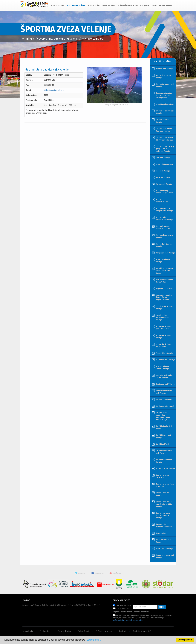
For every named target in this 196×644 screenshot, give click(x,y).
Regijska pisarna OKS (142, 631)
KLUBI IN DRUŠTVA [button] (76, 6)
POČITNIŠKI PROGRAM (122, 606)
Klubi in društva (64, 631)
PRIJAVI (162, 607)
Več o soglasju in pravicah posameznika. (128, 620)
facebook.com (98, 573)
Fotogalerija (28, 631)
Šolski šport (83, 631)
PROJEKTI (145, 6)
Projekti (122, 631)
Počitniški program (104, 631)
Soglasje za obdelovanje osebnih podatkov (131, 612)
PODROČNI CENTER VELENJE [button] (101, 6)
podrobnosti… (94, 640)
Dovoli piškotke (185, 640)
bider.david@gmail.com (54, 90)
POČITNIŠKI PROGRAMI (128, 6)
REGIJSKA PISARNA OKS (162, 6)
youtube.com (115, 573)
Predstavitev (45, 631)
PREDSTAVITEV (58, 6)
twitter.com (80, 573)
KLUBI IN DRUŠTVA (121, 609)
